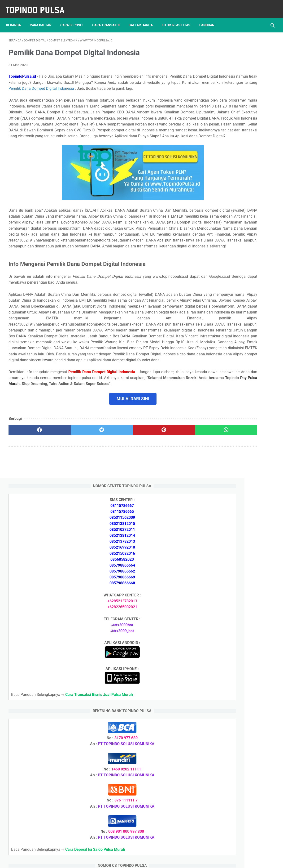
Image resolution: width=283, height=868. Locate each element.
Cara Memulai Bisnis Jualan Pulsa (236, 596)
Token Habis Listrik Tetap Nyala (234, 703)
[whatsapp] (164, 504)
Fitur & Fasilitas (179, 19)
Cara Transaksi (109, 19)
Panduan (209, 19)
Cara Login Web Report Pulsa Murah (238, 663)
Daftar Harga (143, 19)
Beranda (16, 19)
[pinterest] (120, 504)
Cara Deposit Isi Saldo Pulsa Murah (238, 746)
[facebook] (31, 504)
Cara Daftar (43, 19)
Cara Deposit (74, 19)
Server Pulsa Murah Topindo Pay (125, 861)
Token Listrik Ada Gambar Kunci (235, 691)
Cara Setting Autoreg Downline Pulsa (239, 652)
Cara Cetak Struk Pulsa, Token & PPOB (241, 772)
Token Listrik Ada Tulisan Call (233, 624)
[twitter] (75, 504)
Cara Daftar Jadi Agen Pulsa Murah (237, 584)
